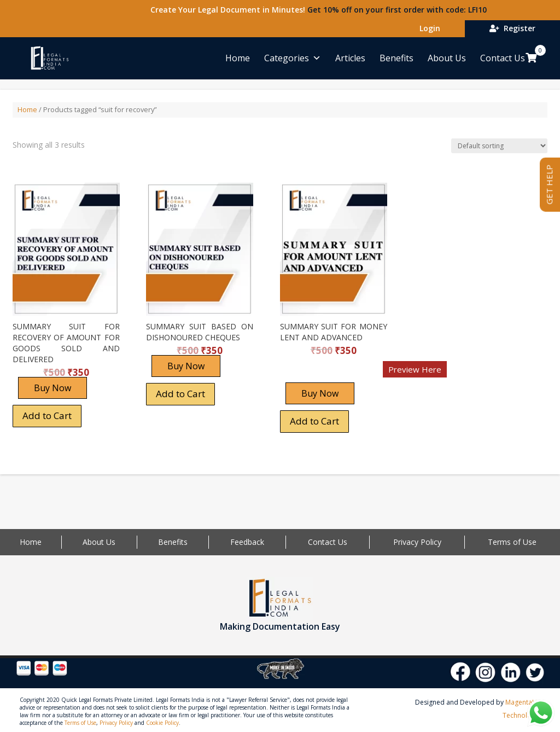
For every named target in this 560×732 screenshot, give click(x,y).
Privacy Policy (417, 542)
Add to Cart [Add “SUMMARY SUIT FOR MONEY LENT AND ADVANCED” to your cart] (314, 421)
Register (512, 28)
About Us (447, 58)
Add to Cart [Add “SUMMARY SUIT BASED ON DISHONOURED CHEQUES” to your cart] (180, 394)
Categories (293, 58)
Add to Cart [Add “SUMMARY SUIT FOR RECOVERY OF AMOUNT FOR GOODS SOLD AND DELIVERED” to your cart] (47, 416)
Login (428, 28)
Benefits (396, 58)
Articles (350, 58)
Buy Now (52, 388)
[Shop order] (499, 146)
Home (238, 58)
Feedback (247, 542)
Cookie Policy (162, 723)
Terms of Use (512, 542)
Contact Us (503, 58)
